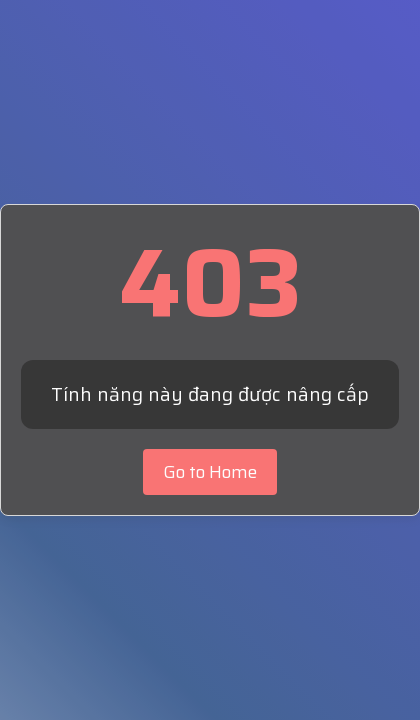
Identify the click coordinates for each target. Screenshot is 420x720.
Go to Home (210, 472)
